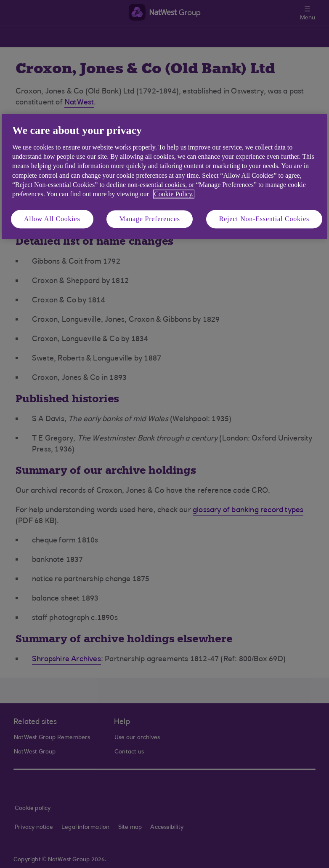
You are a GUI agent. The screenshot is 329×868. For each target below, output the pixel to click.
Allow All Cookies (52, 219)
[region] (164, 177)
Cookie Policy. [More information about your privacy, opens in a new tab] (174, 194)
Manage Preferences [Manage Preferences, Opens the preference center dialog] (150, 219)
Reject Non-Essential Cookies (264, 219)
